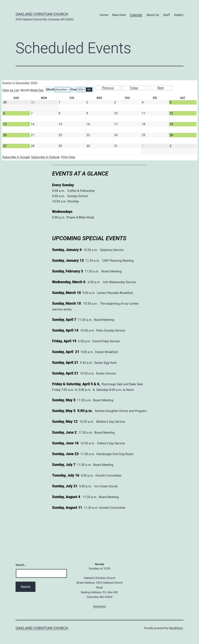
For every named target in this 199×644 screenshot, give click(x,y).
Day (41, 90)
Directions (100, 606)
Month (51, 89)
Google (16, 157)
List (11, 90)
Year (74, 89)
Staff (166, 15)
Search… (21, 565)
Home (104, 15)
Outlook (45, 157)
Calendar (136, 15)
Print (68, 157)
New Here (119, 15)
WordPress (176, 628)
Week (34, 90)
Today (134, 88)
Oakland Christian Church (42, 14)
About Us (153, 15)
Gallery (179, 15)
